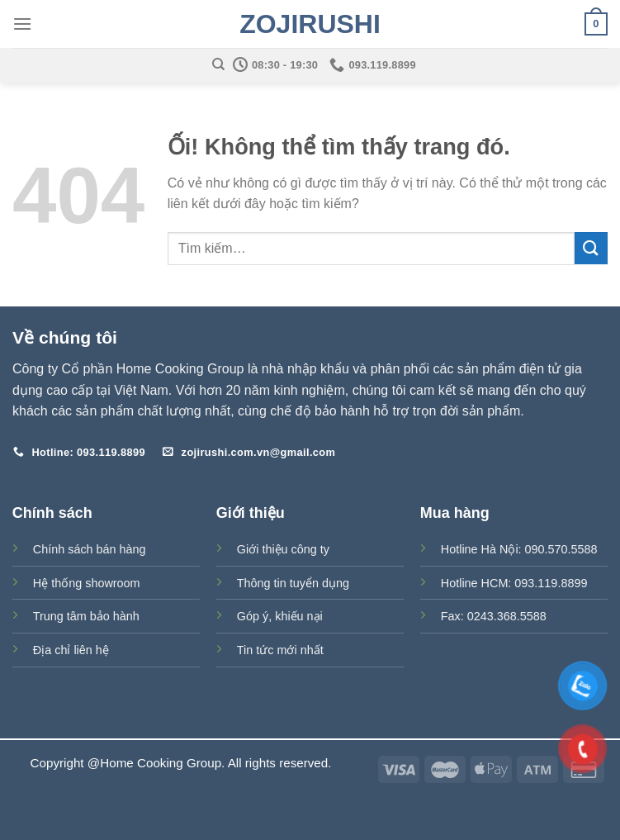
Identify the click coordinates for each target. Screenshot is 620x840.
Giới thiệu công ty (283, 549)
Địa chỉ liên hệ (71, 650)
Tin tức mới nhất (280, 650)
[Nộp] (591, 248)
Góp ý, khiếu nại (280, 616)
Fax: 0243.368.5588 (494, 616)
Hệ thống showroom (87, 583)
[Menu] (22, 24)
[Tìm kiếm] (218, 64)
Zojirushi (310, 24)
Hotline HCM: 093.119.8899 (514, 583)
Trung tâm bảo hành (86, 616)
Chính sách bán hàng (90, 549)
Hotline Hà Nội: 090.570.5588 (519, 549)
